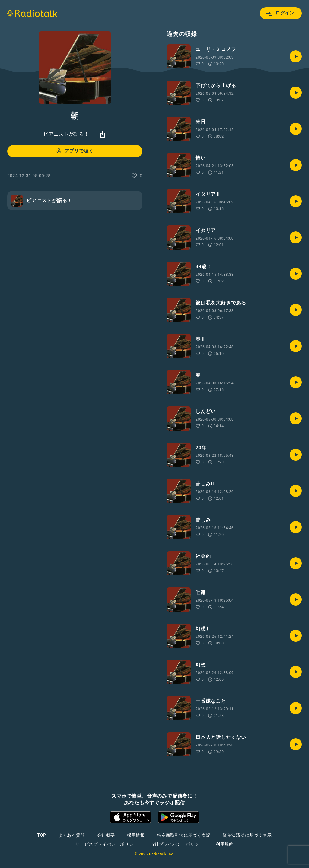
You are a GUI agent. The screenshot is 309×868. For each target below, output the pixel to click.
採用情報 (136, 835)
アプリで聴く (74, 151)
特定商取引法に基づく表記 (184, 835)
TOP (42, 835)
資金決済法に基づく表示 (247, 835)
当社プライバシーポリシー (177, 844)
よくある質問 (72, 835)
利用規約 (225, 844)
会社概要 (106, 835)
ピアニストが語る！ (66, 134)
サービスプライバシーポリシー (107, 844)
